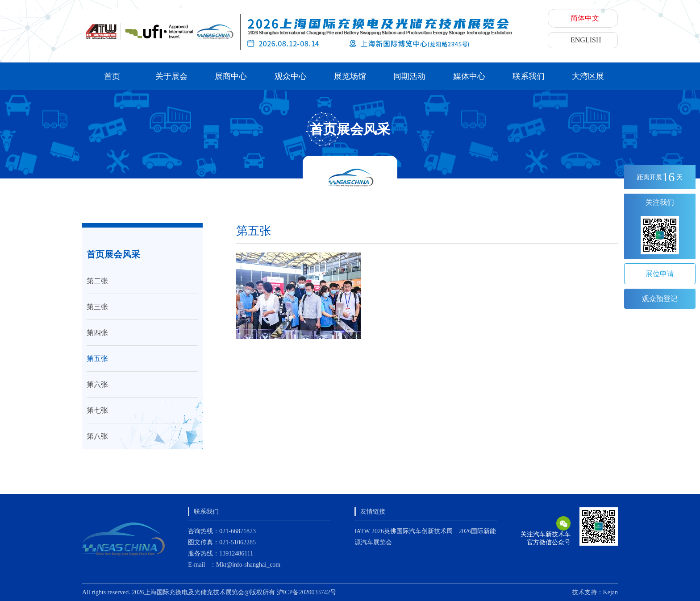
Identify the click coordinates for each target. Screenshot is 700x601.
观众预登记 (660, 299)
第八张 (97, 436)
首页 (112, 76)
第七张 (97, 410)
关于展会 (171, 76)
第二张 (97, 281)
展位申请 (660, 274)
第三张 (97, 307)
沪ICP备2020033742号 (307, 592)
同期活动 (409, 76)
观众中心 (291, 76)
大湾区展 (588, 76)
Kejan (610, 592)
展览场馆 (350, 76)
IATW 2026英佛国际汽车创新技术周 (404, 531)
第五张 (97, 359)
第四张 (97, 333)
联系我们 (529, 76)
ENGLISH (586, 40)
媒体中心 (469, 76)
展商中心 (231, 76)
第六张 (97, 384)
